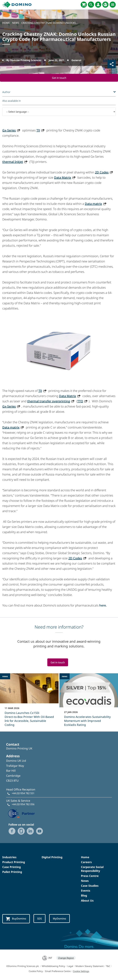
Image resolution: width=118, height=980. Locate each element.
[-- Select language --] (59, 112)
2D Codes (102, 172)
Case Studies (90, 886)
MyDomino (60, 919)
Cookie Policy (36, 971)
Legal (70, 966)
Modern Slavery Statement (89, 966)
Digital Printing (52, 857)
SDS (40, 919)
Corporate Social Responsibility (92, 869)
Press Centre (90, 876)
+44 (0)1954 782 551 (23, 793)
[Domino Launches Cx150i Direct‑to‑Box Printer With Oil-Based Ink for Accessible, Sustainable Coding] (29, 702)
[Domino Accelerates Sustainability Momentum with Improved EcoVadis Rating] (89, 702)
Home (85, 857)
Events (86, 891)
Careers (86, 862)
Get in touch (59, 78)
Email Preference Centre (58, 971)
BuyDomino (16, 919)
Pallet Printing (12, 872)
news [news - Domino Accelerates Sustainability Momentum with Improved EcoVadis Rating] (65, 676)
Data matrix (93, 204)
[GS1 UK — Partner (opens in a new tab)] (22, 813)
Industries (9, 857)
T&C (108, 966)
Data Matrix (63, 177)
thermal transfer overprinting (49, 401)
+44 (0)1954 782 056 (23, 804)
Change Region (66, 958)
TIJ (38, 130)
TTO (80, 401)
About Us (87, 901)
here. (103, 605)
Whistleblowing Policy (53, 966)
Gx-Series (9, 130)
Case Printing (12, 867)
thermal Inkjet (13, 162)
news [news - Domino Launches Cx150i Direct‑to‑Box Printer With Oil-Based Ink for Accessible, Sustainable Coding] (5, 676)
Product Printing (14, 862)
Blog (84, 896)
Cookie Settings (81, 971)
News (85, 881)
